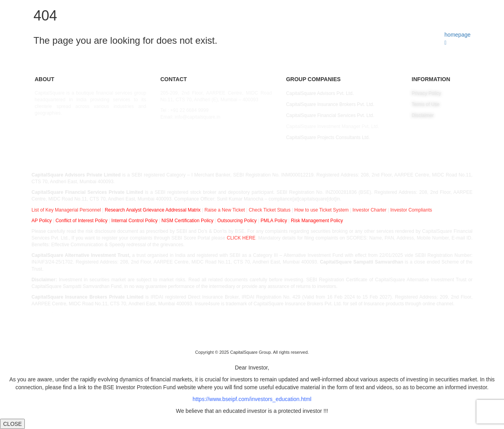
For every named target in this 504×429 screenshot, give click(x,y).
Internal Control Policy (134, 221)
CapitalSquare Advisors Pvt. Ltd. (320, 93)
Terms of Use (426, 104)
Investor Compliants (411, 210)
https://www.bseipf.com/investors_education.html (252, 399)
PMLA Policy (274, 221)
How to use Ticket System (322, 210)
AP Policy (42, 221)
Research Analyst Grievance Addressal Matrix (153, 210)
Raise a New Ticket (225, 210)
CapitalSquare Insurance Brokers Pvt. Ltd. (330, 104)
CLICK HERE (241, 238)
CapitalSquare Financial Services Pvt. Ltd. (330, 115)
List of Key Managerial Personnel (66, 210)
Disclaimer (423, 115)
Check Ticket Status (270, 210)
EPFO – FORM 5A (137, 182)
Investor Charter (369, 210)
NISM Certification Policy (187, 221)
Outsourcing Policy (237, 221)
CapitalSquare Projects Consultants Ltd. (328, 137)
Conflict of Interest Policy (82, 221)
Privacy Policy (427, 93)
